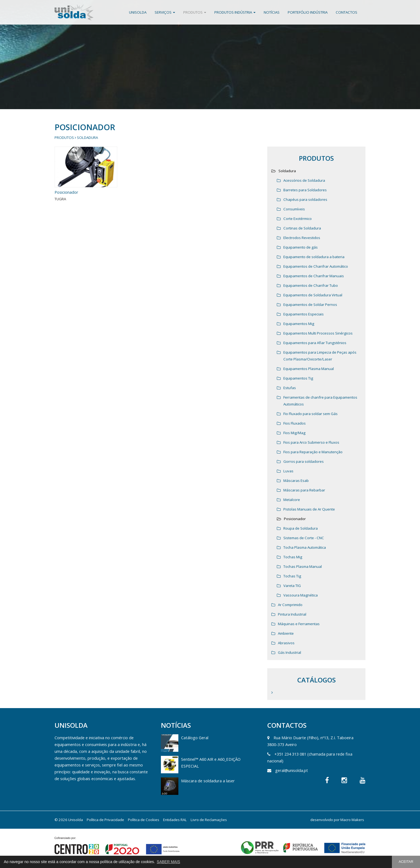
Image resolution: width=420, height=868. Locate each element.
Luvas (288, 471)
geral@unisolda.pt (292, 770)
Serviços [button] (165, 12)
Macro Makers (352, 820)
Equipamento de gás (301, 247)
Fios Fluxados (295, 423)
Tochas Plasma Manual (303, 566)
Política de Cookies (144, 820)
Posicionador (66, 192)
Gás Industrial (289, 652)
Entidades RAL (175, 820)
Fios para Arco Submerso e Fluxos (311, 442)
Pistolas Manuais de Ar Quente (309, 509)
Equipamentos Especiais (304, 314)
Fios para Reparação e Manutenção (313, 452)
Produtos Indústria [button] (235, 12)
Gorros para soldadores (304, 461)
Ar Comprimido (290, 605)
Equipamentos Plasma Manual (309, 369)
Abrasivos (286, 643)
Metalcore (292, 500)
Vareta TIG (292, 586)
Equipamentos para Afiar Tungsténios (315, 343)
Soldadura (87, 138)
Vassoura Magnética (301, 595)
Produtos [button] (195, 12)
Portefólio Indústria (308, 12)
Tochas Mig (293, 557)
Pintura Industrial (292, 614)
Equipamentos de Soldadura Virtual (313, 295)
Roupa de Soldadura (301, 528)
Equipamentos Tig (298, 378)
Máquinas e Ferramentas (299, 624)
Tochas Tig (292, 576)
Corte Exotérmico (298, 219)
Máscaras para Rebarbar (304, 490)
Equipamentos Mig (299, 324)
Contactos (346, 12)
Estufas (290, 388)
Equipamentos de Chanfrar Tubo (311, 285)
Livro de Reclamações (209, 820)
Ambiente (286, 633)
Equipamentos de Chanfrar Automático (316, 266)
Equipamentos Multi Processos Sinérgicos (318, 333)
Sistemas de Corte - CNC (304, 538)
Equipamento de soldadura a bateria (314, 257)
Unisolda (138, 12)
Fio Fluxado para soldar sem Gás (310, 414)
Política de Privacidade (105, 820)
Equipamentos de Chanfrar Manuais (314, 276)
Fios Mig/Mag (294, 433)
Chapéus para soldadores (305, 199)
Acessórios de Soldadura (304, 180)
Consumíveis (294, 209)
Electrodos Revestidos (302, 238)
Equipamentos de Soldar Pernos (310, 305)
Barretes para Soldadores (305, 190)
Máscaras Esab (296, 481)
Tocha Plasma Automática (305, 547)
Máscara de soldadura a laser (208, 781)
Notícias (272, 12)
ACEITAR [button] (406, 862)
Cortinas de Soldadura (302, 228)
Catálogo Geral (195, 738)
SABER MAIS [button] (169, 862)
